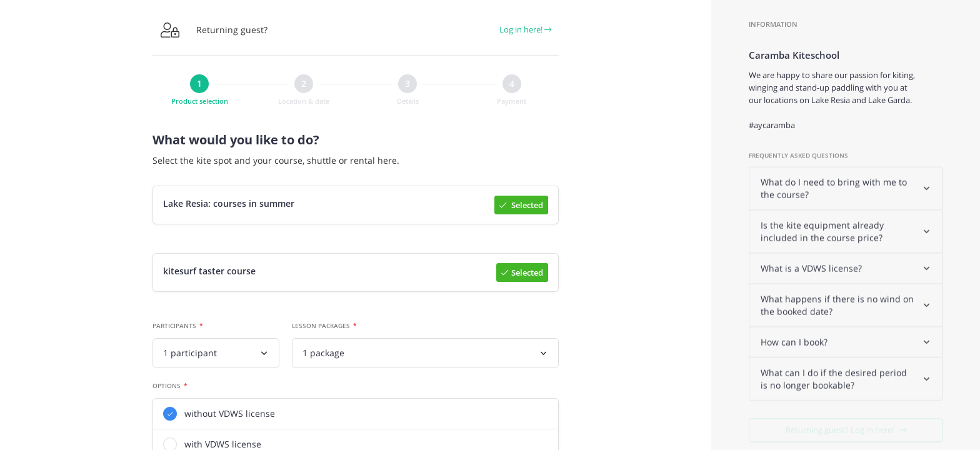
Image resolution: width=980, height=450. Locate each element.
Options (167, 387)
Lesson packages (321, 327)
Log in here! (525, 29)
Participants (174, 327)
